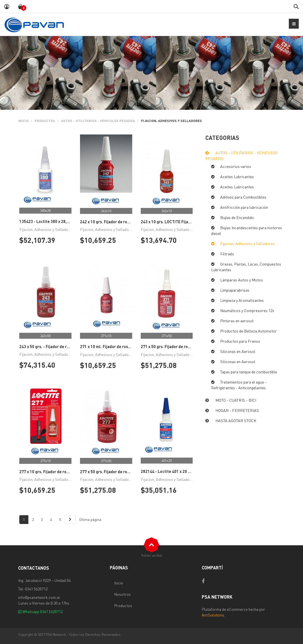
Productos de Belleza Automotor (249, 331)
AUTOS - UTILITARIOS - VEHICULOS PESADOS (98, 121)
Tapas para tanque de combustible (249, 372)
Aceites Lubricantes (237, 176)
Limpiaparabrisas (235, 290)
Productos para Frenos (240, 341)
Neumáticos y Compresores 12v (247, 310)
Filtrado (227, 254)
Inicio (23, 121)
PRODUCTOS (45, 121)
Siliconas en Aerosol (238, 351)
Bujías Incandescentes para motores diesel (247, 230)
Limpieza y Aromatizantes (242, 300)
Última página (90, 520)
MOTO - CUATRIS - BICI (236, 400)
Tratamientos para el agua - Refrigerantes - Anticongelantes (239, 385)
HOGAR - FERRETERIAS (237, 410)
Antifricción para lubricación (244, 207)
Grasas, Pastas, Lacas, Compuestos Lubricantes (246, 267)
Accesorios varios (236, 166)
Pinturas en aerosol (237, 321)
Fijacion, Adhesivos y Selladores (247, 243)
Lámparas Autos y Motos (242, 280)
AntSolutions (213, 615)
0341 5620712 (51, 611)
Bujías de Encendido (237, 217)
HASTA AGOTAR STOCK (236, 420)
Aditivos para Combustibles (243, 197)
